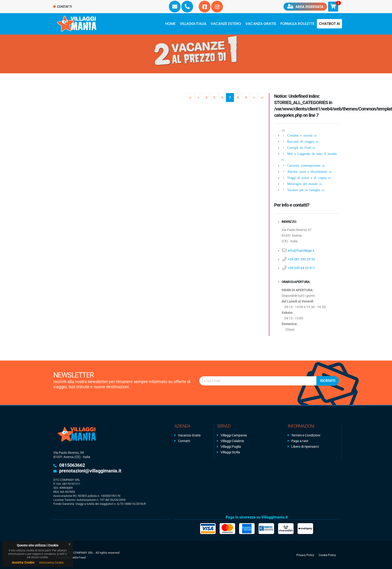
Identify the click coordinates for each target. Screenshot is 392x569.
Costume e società (299, 135)
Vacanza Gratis (261, 24)
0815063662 (72, 465)
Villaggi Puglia (231, 447)
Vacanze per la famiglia (303, 190)
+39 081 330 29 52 (301, 259)
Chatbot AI (329, 24)
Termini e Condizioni (306, 435)
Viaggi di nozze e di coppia (307, 177)
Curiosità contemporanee (304, 165)
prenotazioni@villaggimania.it (90, 471)
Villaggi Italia (193, 24)
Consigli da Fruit (299, 147)
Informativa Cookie (51, 563)
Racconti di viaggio (300, 141)
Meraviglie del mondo (302, 184)
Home (170, 24)
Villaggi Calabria (232, 441)
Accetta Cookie (23, 562)
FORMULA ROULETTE (297, 24)
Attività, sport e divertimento (307, 171)
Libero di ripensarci (305, 447)
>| (262, 98)
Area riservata (305, 6)
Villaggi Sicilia (230, 452)
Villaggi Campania (234, 435)
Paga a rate (300, 441)
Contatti (63, 7)
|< (190, 98)
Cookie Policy (327, 555)
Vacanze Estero (226, 24)
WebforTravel (78, 557)
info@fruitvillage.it (301, 251)
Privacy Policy (305, 555)
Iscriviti (328, 381)
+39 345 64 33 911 (301, 268)
